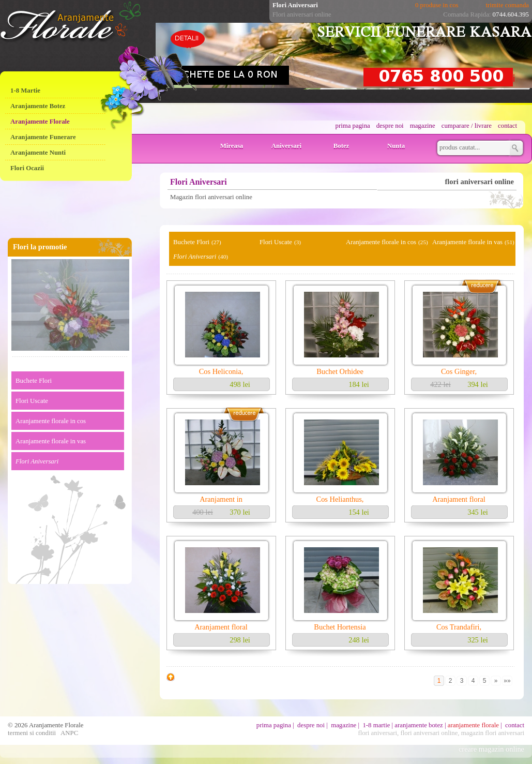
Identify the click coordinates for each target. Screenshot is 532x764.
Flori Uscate (32, 401)
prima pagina (353, 126)
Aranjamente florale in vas (51, 441)
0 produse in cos (437, 5)
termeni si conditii (32, 733)
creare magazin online (491, 749)
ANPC (69, 733)
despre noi (390, 126)
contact (507, 126)
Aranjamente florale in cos (51, 421)
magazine (423, 126)
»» (507, 681)
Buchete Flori (34, 381)
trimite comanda (507, 5)
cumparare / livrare (467, 126)
